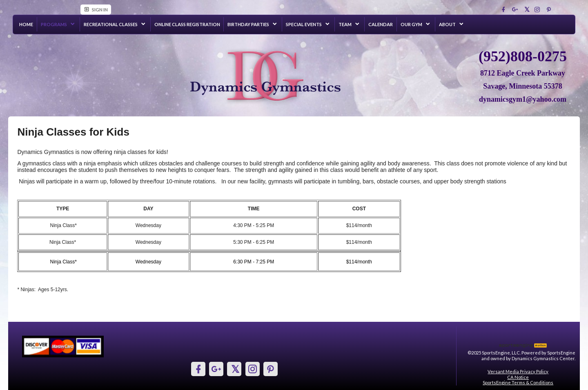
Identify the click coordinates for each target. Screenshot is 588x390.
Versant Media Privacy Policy (518, 371)
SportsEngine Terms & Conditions (518, 382)
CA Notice (518, 377)
